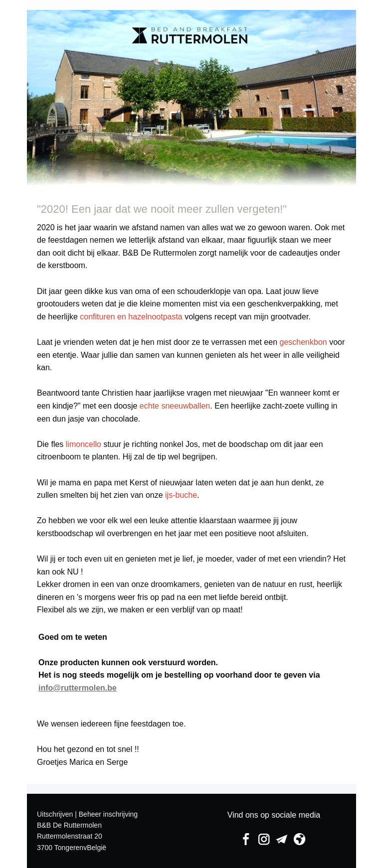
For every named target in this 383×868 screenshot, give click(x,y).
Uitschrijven (55, 814)
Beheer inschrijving (108, 814)
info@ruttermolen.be (78, 688)
